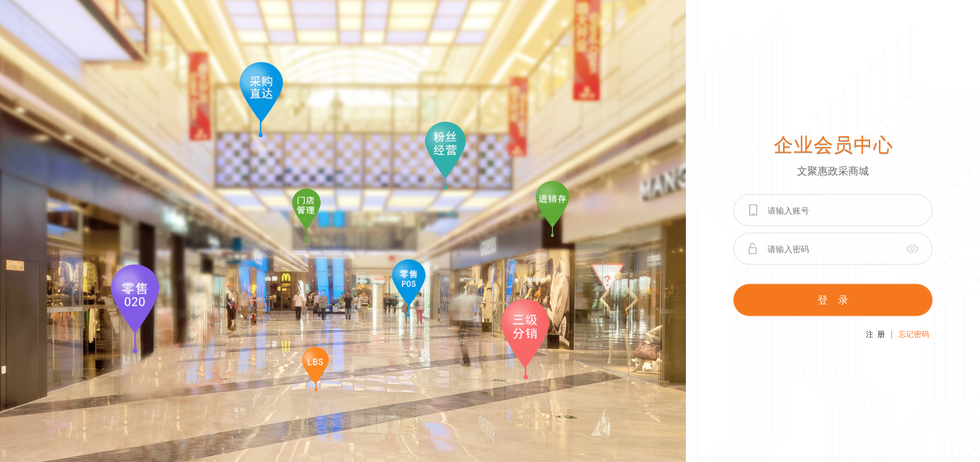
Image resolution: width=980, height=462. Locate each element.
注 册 (875, 334)
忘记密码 (914, 334)
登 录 (833, 300)
